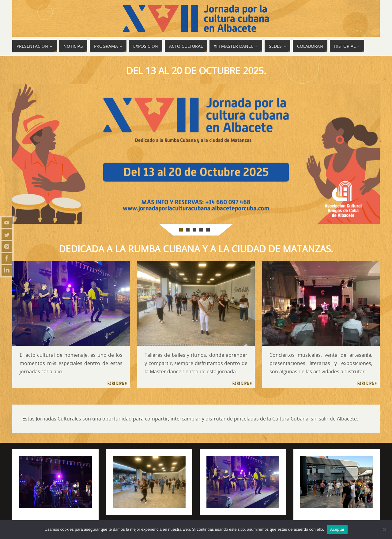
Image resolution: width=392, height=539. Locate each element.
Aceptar (337, 529)
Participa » (117, 383)
